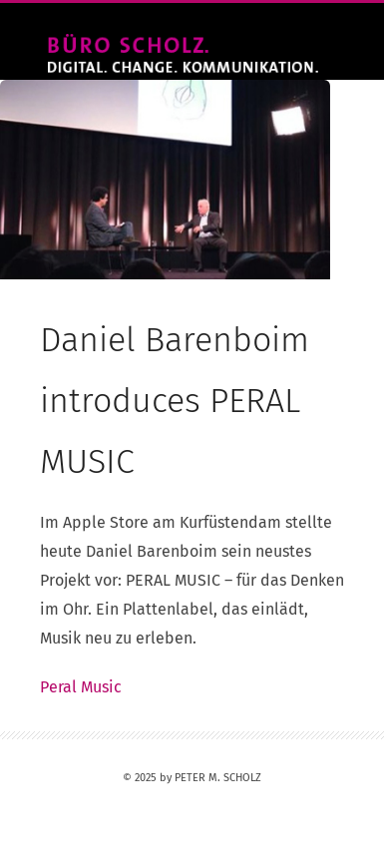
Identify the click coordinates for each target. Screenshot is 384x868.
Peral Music (81, 687)
